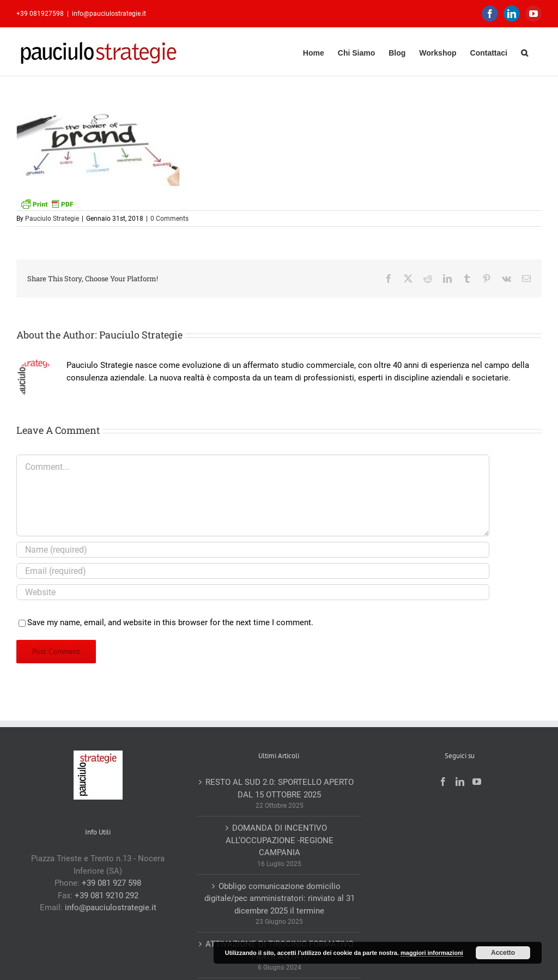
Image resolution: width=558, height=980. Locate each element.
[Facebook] (443, 782)
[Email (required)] (253, 571)
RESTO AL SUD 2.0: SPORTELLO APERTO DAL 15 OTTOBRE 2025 (280, 788)
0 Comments (169, 219)
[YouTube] (477, 782)
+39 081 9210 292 (107, 896)
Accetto (503, 953)
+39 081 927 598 (111, 883)
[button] (524, 52)
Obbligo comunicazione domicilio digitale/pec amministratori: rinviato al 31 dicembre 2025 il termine (280, 899)
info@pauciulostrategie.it (109, 14)
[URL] (253, 592)
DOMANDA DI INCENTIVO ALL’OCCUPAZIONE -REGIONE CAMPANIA (280, 840)
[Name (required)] (253, 550)
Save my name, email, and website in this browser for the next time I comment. (170, 622)
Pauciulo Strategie (52, 219)
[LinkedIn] (460, 782)
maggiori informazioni (432, 953)
